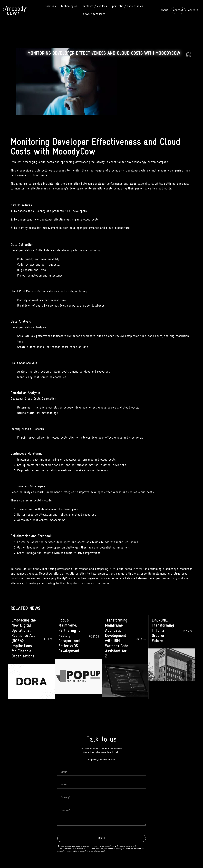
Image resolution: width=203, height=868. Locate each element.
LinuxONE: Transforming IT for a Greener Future (163, 631)
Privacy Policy (100, 851)
